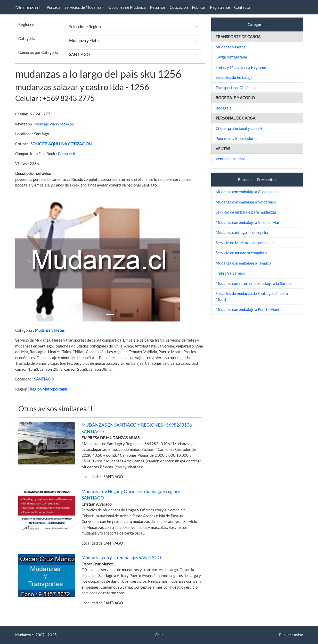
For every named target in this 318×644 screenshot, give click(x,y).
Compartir (67, 154)
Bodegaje (224, 108)
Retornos (158, 7)
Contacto (242, 7)
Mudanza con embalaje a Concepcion (247, 192)
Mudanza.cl (28, 7)
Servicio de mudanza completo (241, 253)
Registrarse (220, 7)
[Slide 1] (110, 314)
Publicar (199, 7)
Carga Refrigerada (231, 57)
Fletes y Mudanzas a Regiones (241, 67)
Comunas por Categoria (38, 52)
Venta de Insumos (231, 159)
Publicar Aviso (291, 635)
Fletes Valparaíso (230, 273)
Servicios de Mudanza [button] (83, 7)
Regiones (26, 24)
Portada (54, 7)
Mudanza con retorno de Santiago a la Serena (254, 283)
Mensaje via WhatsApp (54, 124)
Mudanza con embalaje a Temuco (243, 263)
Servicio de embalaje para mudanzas (246, 212)
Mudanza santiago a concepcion (242, 232)
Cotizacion (179, 7)
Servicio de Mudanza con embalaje (245, 243)
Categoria (27, 38)
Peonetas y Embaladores (237, 138)
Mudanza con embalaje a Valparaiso (246, 202)
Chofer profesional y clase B (239, 128)
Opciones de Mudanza (127, 7)
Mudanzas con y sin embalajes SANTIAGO (121, 558)
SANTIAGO (44, 379)
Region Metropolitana (48, 389)
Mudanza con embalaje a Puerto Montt (248, 309)
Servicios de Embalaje (234, 77)
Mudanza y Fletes (50, 330)
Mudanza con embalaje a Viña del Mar (248, 222)
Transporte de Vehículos (236, 88)
